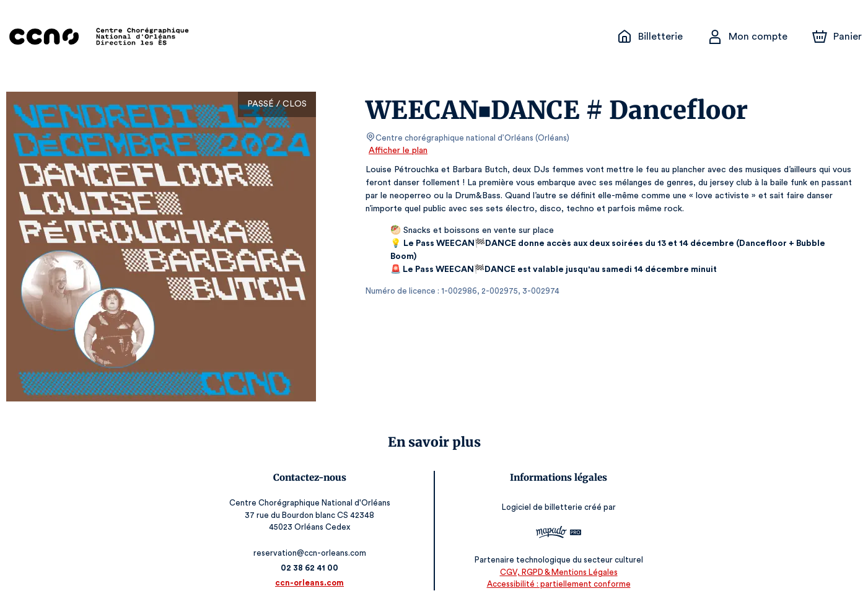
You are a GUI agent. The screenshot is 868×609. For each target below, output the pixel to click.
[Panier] (837, 37)
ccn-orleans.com (311, 583)
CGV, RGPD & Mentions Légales (556, 572)
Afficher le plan (397, 151)
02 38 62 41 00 (312, 568)
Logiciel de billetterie (540, 508)
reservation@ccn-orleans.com (312, 553)
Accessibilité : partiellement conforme (557, 584)
